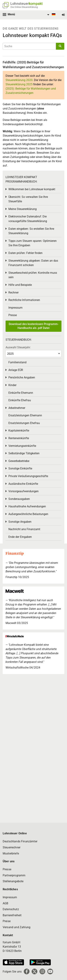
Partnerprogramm (14, 875)
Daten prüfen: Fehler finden (25, 253)
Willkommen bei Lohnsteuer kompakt (32, 189)
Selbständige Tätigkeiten (24, 453)
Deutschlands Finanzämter (20, 841)
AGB (5, 903)
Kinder (12, 385)
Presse (13, 315)
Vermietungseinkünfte (22, 446)
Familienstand (17, 362)
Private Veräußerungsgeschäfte (28, 476)
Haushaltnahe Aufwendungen (27, 506)
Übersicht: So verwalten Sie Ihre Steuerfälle (28, 199)
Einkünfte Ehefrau (20, 400)
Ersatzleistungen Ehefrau (24, 423)
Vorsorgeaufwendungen (23, 491)
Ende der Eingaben (20, 537)
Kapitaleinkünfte (19, 431)
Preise (7, 921)
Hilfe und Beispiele (20, 285)
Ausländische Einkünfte (23, 484)
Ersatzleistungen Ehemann (25, 415)
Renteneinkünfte (19, 438)
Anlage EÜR (16, 370)
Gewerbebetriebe (19, 461)
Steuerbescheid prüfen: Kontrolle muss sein (33, 275)
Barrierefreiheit (12, 915)
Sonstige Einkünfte (20, 468)
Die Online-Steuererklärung (24, 7)
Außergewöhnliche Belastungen (28, 514)
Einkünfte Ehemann (21, 393)
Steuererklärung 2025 (19, 84)
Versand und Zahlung (17, 927)
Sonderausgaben (19, 499)
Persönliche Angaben (22, 377)
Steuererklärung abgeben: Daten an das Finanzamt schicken (33, 263)
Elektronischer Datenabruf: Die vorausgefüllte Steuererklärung (28, 219)
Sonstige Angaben (20, 522)
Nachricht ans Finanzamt (24, 529)
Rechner (13, 293)
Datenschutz (11, 909)
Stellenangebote (13, 881)
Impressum (15, 308)
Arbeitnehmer (17, 408)
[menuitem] (51, 15)
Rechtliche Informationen (24, 300)
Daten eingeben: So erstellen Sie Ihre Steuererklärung (31, 231)
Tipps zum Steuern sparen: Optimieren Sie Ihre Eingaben (33, 243)
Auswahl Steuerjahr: (18, 347)
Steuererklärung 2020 (19, 80)
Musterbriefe (11, 853)
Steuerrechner (12, 847)
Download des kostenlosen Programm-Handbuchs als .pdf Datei (34, 326)
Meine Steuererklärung (23, 209)
